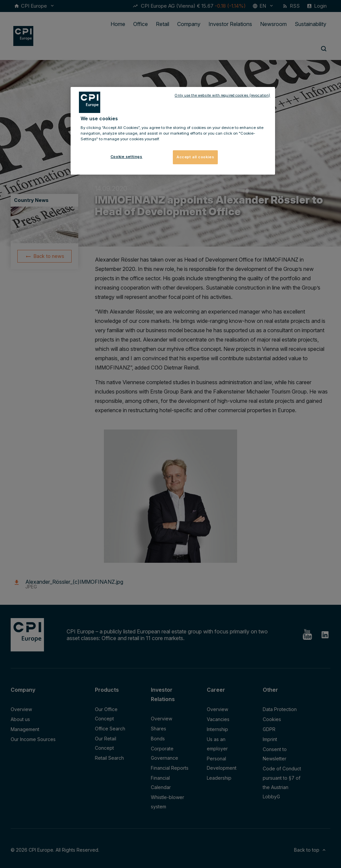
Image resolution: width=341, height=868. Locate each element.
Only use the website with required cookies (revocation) (222, 95)
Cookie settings (127, 157)
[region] (173, 131)
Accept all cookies (195, 157)
